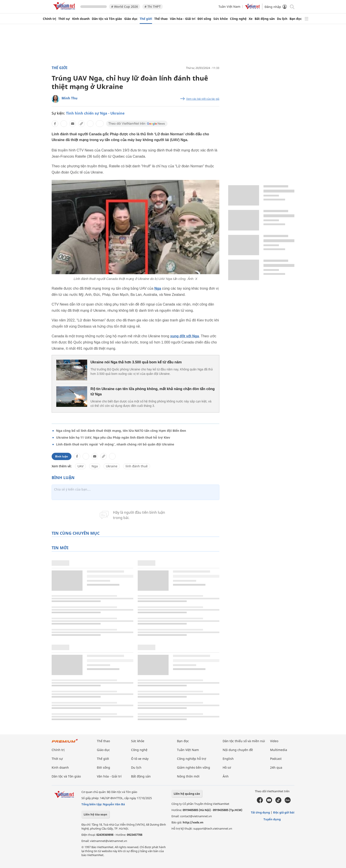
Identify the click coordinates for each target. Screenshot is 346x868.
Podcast (276, 759)
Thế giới (146, 19)
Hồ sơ (227, 767)
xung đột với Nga (184, 336)
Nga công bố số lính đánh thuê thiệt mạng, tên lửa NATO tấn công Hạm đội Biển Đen (121, 431)
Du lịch (282, 19)
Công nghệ (238, 19)
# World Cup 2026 (125, 7)
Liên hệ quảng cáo (187, 794)
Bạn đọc (296, 19)
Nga (158, 288)
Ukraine (112, 466)
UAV (80, 466)
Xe (251, 19)
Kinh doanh (81, 19)
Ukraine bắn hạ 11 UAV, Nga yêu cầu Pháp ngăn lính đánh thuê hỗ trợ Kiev (113, 437)
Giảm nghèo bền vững (194, 767)
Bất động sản (265, 19)
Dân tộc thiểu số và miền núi (244, 741)
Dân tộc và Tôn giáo (107, 19)
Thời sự (64, 19)
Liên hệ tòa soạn (95, 814)
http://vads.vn (193, 822)
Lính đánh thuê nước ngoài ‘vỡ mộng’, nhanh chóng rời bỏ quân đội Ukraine (115, 444)
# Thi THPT (153, 7)
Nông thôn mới (188, 776)
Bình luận (62, 456)
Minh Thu (70, 98)
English (228, 759)
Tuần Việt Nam (229, 7)
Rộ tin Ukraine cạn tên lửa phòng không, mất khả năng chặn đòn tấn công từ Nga (153, 392)
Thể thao (161, 19)
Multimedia (279, 750)
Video (274, 741)
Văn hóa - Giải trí (183, 19)
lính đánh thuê (137, 466)
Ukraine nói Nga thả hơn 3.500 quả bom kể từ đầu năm (136, 362)
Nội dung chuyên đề (238, 750)
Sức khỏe (221, 19)
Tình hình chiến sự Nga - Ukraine (95, 113)
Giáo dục (131, 19)
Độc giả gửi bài (284, 812)
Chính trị (49, 19)
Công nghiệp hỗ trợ (192, 759)
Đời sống (204, 19)
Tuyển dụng (272, 819)
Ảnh (226, 776)
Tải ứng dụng (260, 812)
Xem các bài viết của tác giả (203, 99)
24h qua (276, 767)
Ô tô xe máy (140, 759)
